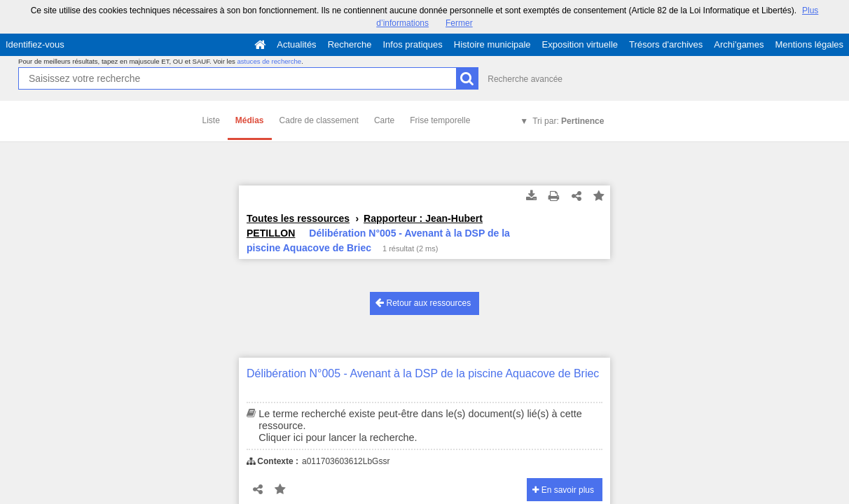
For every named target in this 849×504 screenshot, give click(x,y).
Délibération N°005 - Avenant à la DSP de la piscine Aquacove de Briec (423, 373)
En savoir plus (563, 490)
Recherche (350, 44)
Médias (250, 120)
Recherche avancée (525, 79)
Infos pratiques (413, 44)
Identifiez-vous (35, 44)
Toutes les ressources (298, 218)
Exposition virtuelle (580, 44)
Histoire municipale (492, 44)
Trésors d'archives (666, 44)
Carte (384, 120)
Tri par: (568, 121)
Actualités (296, 44)
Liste (211, 120)
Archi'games (739, 44)
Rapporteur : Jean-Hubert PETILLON (365, 226)
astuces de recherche (269, 61)
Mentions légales (809, 44)
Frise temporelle (440, 120)
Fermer (459, 23)
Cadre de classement (319, 120)
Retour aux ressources (423, 303)
